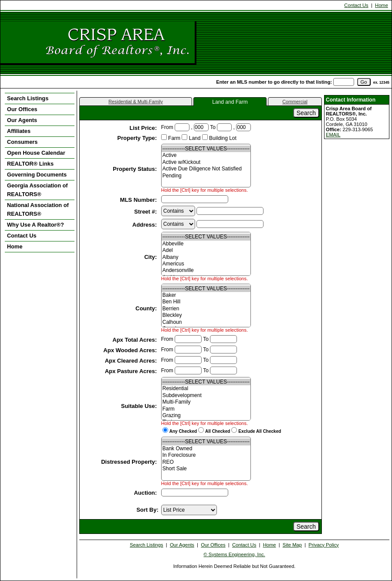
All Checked (218, 431)
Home (382, 5)
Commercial (295, 102)
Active (206, 155)
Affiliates (19, 131)
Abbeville (206, 244)
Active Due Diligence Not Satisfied (206, 169)
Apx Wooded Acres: (131, 350)
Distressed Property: (130, 462)
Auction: (146, 493)
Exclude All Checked (260, 431)
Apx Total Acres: (135, 340)
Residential (206, 389)
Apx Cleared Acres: (132, 361)
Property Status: (136, 169)
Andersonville (206, 270)
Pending (206, 176)
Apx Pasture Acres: (132, 371)
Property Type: (138, 138)
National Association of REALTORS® (38, 209)
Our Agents (22, 120)
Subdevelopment (206, 396)
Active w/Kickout (206, 162)
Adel (206, 250)
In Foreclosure (206, 455)
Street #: (146, 212)
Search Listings (28, 98)
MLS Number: (139, 200)
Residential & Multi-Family (136, 102)
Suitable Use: (140, 406)
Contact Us (356, 5)
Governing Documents (37, 175)
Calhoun (206, 322)
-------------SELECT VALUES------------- (206, 149)
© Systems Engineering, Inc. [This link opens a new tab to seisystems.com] (234, 554)
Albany (206, 257)
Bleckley (206, 315)
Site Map (292, 545)
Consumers (22, 142)
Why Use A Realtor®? (35, 225)
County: (147, 308)
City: (151, 257)
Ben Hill (206, 302)
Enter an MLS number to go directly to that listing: (274, 82)
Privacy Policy (324, 545)
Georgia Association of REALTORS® (37, 190)
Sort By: (147, 510)
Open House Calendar (36, 153)
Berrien (206, 309)
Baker (206, 295)
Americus (206, 264)
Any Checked (183, 431)
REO (206, 462)
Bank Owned (206, 449)
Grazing (206, 416)
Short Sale (206, 469)
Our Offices (22, 109)
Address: (145, 225)
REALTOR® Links (30, 164)
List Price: (144, 128)
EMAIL (333, 135)
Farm (206, 409)
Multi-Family (206, 402)
